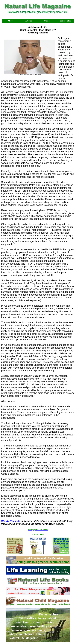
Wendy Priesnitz (11, 521)
